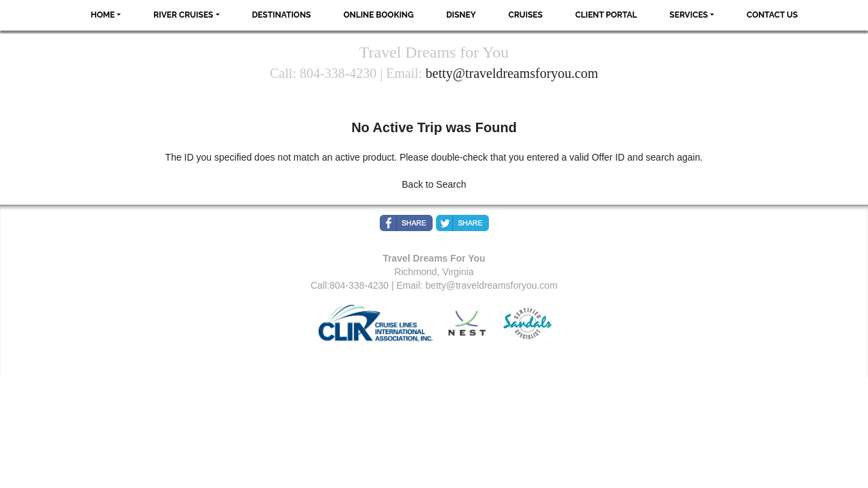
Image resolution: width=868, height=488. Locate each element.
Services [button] (689, 15)
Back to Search (434, 184)
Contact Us (772, 15)
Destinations (282, 15)
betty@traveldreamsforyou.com (512, 73)
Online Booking (378, 15)
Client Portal (606, 15)
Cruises (526, 15)
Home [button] (103, 15)
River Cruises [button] (183, 15)
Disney (461, 15)
